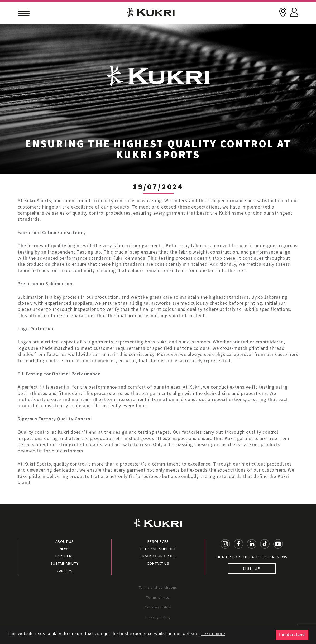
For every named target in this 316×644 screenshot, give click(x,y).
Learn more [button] (213, 634)
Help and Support (158, 549)
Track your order (158, 556)
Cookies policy (158, 607)
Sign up (252, 568)
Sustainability (65, 563)
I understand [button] (292, 635)
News (65, 549)
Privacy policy (158, 617)
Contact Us (158, 563)
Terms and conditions (158, 587)
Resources (158, 541)
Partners (64, 556)
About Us (64, 541)
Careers (65, 571)
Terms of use (158, 597)
